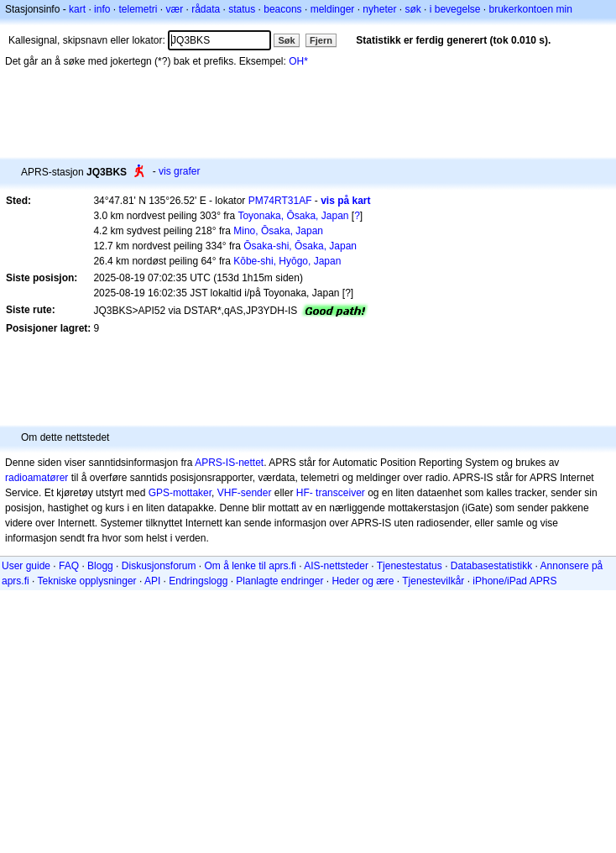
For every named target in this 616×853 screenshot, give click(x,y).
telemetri (138, 9)
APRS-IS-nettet (229, 463)
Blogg (100, 566)
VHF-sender (245, 493)
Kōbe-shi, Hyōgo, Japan (287, 261)
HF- (305, 493)
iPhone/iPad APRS (514, 581)
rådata (206, 9)
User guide (26, 566)
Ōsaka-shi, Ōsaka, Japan (300, 246)
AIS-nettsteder (336, 566)
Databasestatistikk (491, 566)
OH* (298, 61)
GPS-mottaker (180, 493)
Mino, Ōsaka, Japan (278, 231)
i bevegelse (455, 9)
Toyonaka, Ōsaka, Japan (293, 216)
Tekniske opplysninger (86, 581)
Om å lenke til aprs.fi (251, 566)
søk (412, 9)
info (102, 9)
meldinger (333, 9)
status (242, 9)
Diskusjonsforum (159, 566)
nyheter (379, 9)
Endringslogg (198, 581)
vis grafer (179, 171)
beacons (282, 9)
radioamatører (37, 478)
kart (77, 9)
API (152, 581)
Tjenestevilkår (433, 581)
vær (174, 9)
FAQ (69, 566)
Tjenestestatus (410, 566)
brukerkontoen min (531, 9)
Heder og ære (363, 581)
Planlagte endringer (279, 581)
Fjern (321, 40)
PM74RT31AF (280, 201)
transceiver (340, 493)
